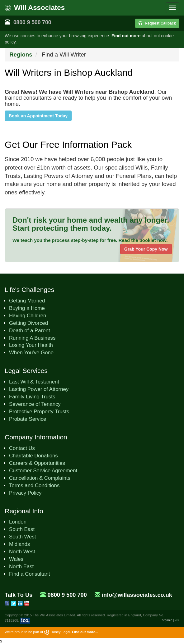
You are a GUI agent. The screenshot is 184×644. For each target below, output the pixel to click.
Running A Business (32, 338)
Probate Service (28, 419)
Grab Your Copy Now (146, 249)
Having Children (28, 316)
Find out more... (85, 632)
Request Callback (157, 23)
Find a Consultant (30, 574)
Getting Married (27, 301)
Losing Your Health (31, 345)
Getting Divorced (28, 323)
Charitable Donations (33, 456)
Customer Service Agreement (43, 471)
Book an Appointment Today (38, 116)
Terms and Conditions (34, 485)
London (18, 522)
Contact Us (22, 448)
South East (22, 529)
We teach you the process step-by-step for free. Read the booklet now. (90, 240)
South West (22, 537)
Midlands (19, 544)
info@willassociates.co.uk (137, 595)
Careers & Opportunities (37, 463)
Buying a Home (27, 308)
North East (21, 567)
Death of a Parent (30, 331)
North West (22, 552)
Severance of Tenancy (35, 404)
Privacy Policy (25, 493)
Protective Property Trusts (39, 412)
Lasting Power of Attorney (39, 389)
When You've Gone (31, 353)
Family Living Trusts (32, 397)
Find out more (126, 36)
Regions (21, 54)
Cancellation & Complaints (40, 478)
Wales (16, 559)
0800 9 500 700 (32, 22)
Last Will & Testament (34, 382)
